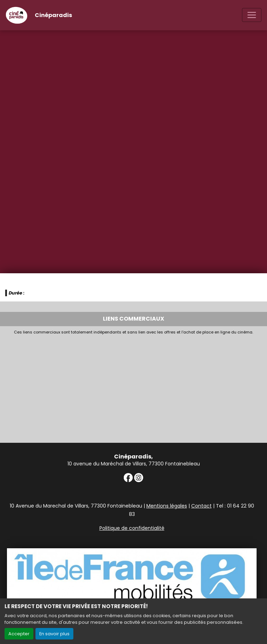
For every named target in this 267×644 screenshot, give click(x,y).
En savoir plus (54, 634)
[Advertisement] (133, 387)
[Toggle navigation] (252, 15)
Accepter (19, 634)
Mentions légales (167, 506)
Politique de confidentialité (132, 528)
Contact (201, 506)
